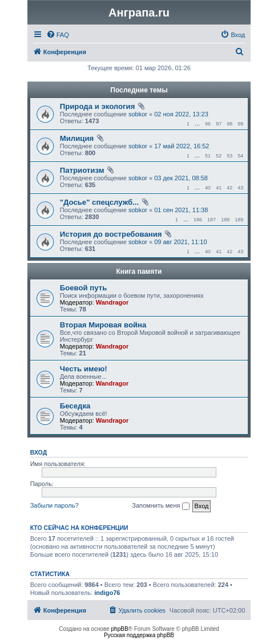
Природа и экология (98, 106)
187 (211, 220)
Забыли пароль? (55, 505)
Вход (39, 452)
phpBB (120, 629)
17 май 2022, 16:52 (182, 146)
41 (219, 188)
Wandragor (112, 302)
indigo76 (107, 593)
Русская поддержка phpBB (139, 635)
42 (229, 188)
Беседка (75, 406)
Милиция (77, 138)
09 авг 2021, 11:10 (180, 242)
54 (240, 156)
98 (229, 124)
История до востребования (111, 234)
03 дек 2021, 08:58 (181, 178)
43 (240, 188)
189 (239, 220)
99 (240, 124)
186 (198, 220)
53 (229, 156)
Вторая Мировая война (103, 325)
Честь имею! (84, 369)
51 (208, 156)
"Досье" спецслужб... (99, 202)
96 (208, 124)
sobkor (138, 114)
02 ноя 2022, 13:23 (181, 114)
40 (208, 188)
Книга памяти (139, 272)
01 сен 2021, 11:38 (181, 210)
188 (225, 220)
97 (219, 124)
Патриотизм (82, 170)
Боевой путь (84, 288)
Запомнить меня (160, 506)
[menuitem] (58, 35)
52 (219, 156)
